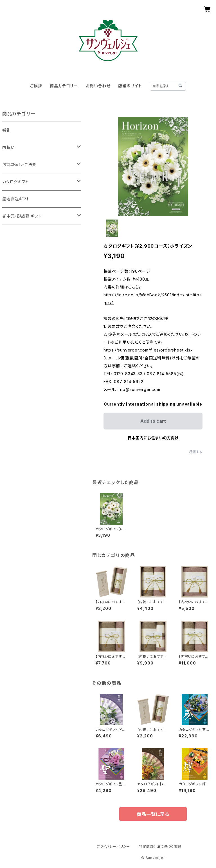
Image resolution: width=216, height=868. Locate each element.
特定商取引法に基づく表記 (160, 846)
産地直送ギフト (16, 199)
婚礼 (6, 130)
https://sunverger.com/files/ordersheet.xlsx (148, 350)
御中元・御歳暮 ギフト (22, 216)
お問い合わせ (98, 86)
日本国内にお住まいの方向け (153, 438)
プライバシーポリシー (113, 846)
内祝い (8, 147)
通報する (196, 452)
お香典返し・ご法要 (19, 165)
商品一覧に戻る (153, 814)
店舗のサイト (130, 86)
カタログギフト (15, 182)
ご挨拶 (36, 86)
